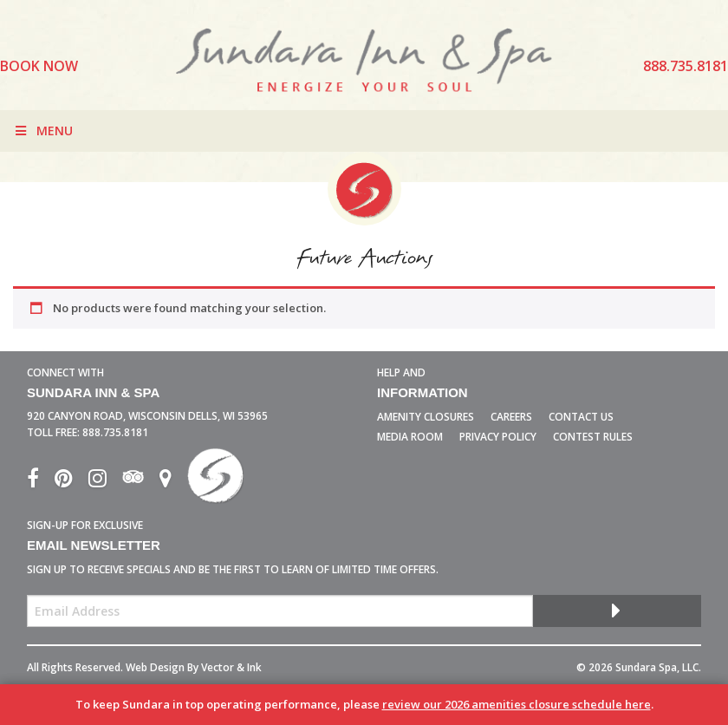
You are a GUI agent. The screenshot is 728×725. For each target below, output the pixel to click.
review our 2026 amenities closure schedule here (517, 704)
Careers (511, 417)
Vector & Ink (231, 667)
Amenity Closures (426, 417)
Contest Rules (593, 437)
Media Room (410, 437)
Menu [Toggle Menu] (43, 131)
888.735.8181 (115, 432)
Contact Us (581, 417)
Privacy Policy (498, 437)
